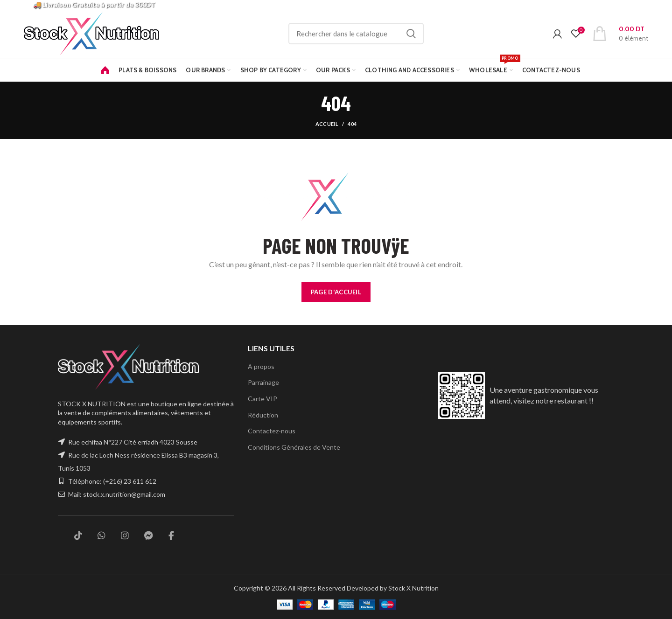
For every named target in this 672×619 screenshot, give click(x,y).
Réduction (262, 415)
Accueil (327, 124)
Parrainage (264, 382)
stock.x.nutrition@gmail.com (125, 494)
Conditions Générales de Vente (293, 447)
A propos (261, 366)
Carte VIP (262, 398)
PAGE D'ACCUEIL (336, 292)
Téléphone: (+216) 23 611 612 (113, 481)
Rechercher (423, 34)
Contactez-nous (271, 431)
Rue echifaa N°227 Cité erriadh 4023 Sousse (134, 442)
